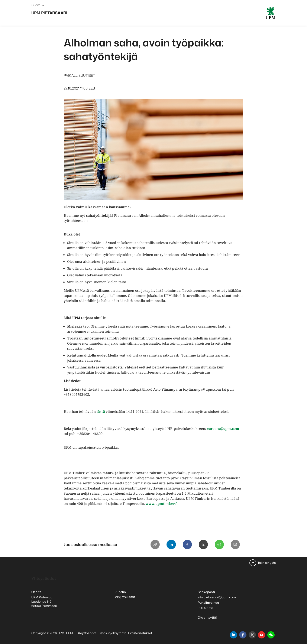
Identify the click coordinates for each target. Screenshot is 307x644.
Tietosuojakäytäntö (112, 633)
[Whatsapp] (219, 544)
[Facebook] (187, 544)
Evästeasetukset (140, 633)
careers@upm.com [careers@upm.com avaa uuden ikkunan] (223, 429)
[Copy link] (154, 544)
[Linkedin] (170, 544)
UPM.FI (71, 633)
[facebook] (243, 635)
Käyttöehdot (87, 633)
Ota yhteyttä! (207, 617)
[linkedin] (233, 635)
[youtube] (262, 635)
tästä (101, 412)
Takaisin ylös (267, 563)
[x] (252, 635)
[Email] (235, 544)
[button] (271, 635)
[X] (203, 544)
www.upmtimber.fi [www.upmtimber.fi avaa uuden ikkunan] (162, 504)
